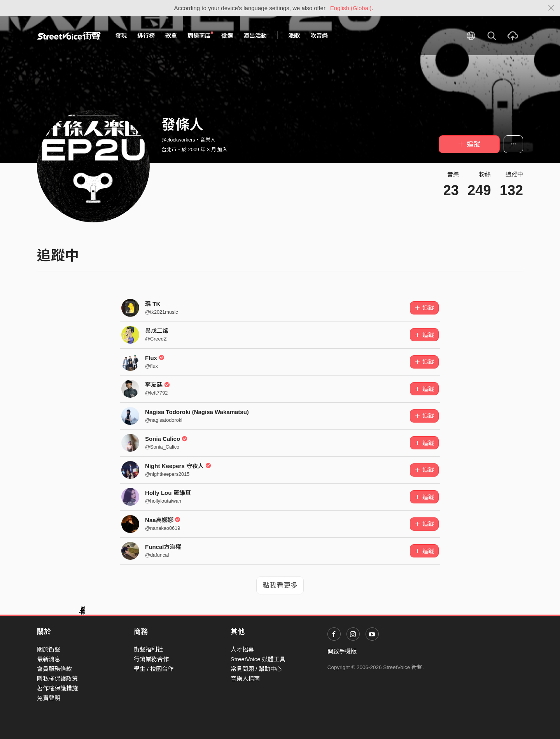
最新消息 (49, 659)
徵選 (227, 36)
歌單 (171, 36)
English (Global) (351, 8)
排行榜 (146, 36)
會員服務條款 (54, 669)
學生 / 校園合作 (154, 669)
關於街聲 (49, 649)
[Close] (551, 8)
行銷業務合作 (151, 659)
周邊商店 (200, 35)
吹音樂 (319, 36)
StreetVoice (69, 36)
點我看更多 (280, 585)
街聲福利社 (148, 649)
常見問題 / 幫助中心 (256, 669)
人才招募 (242, 649)
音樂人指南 (245, 679)
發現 (121, 36)
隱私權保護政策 (57, 679)
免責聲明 (49, 698)
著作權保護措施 (57, 688)
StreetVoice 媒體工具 (258, 659)
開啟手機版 (342, 651)
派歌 (294, 36)
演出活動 (255, 36)
